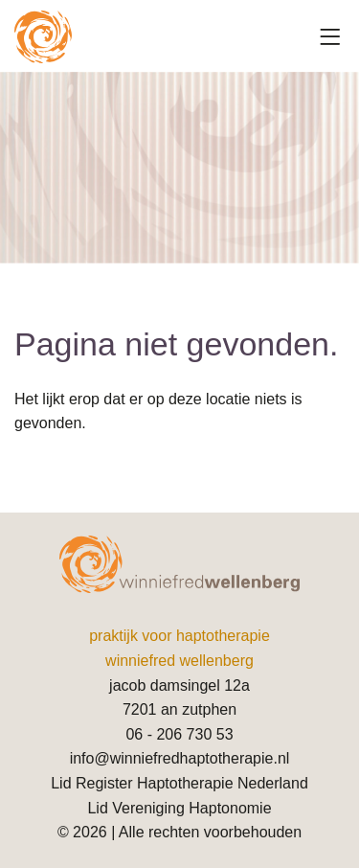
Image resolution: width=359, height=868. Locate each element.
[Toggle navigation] (330, 37)
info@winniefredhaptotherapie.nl (180, 758)
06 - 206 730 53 (179, 734)
